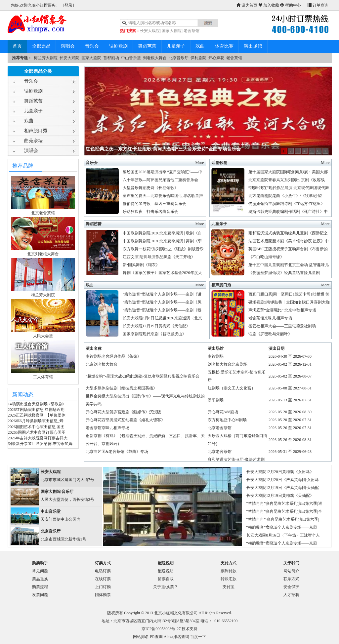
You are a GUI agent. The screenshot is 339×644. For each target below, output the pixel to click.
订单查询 (318, 5)
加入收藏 (269, 5)
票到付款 (229, 571)
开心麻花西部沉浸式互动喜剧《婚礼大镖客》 (125, 420)
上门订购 (103, 587)
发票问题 (40, 595)
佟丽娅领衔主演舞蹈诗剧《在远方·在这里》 (287, 204)
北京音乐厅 (179, 58)
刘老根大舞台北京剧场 (228, 364)
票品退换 (40, 579)
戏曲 (200, 46)
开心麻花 (216, 58)
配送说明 (166, 571)
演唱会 (68, 46)
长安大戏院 (150, 31)
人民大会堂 (43, 336)
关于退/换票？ (166, 587)
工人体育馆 (43, 377)
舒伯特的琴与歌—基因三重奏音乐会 (154, 204)
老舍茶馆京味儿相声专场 (270, 318)
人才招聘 (291, 595)
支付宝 (229, 587)
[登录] (69, 5)
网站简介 (291, 571)
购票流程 (40, 587)
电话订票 (103, 571)
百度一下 (198, 637)
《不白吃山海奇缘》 (266, 257)
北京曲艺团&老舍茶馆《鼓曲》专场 (117, 452)
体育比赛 (224, 46)
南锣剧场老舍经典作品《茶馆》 (113, 356)
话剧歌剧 (118, 46)
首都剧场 (111, 58)
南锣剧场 (216, 356)
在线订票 (103, 579)
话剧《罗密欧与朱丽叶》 (270, 334)
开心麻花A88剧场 (223, 412)
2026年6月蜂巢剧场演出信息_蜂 (36, 421)
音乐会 (92, 46)
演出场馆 (253, 46)
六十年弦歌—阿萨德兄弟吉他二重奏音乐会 (160, 180)
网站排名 (141, 637)
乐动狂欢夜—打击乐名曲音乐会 (150, 212)
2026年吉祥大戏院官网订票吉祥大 (38, 438)
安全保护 (291, 587)
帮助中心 (291, 5)
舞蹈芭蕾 (147, 46)
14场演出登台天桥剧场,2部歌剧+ (36, 404)
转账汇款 (229, 579)
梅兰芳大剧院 (46, 58)
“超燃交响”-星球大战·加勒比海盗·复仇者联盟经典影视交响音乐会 (143, 376)
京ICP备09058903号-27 (161, 629)
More (200, 163)
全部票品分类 (38, 71)
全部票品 (41, 46)
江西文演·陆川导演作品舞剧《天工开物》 (159, 257)
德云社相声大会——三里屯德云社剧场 (282, 326)
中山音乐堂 (131, 58)
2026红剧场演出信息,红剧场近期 (36, 410)
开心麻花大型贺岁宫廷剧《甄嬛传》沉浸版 (123, 412)
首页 (17, 46)
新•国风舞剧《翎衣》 (141, 265)
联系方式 (291, 579)
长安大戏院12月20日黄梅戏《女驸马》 (280, 472)
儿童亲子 (176, 46)
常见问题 (40, 571)
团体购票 (103, 595)
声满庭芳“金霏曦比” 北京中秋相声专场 (282, 310)
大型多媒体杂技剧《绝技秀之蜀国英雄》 (121, 388)
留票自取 (166, 579)
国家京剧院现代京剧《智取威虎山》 (154, 334)
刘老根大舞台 (155, 58)
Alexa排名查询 (176, 637)
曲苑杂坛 (33, 141)
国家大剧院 (172, 31)
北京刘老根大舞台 (43, 254)
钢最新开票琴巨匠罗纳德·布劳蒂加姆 (40, 444)
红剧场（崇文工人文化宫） (232, 388)
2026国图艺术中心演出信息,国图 (36, 427)
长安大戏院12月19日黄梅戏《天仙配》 (156, 326)
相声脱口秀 (36, 131)
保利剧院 (198, 58)
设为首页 (247, 5)
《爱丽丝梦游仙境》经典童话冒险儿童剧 (284, 273)
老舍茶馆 (191, 31)
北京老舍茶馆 (43, 213)
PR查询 (156, 637)
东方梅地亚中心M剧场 (227, 420)
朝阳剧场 (216, 400)
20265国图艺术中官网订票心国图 (37, 432)
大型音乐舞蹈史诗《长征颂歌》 (150, 188)
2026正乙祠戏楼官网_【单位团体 (37, 415)
